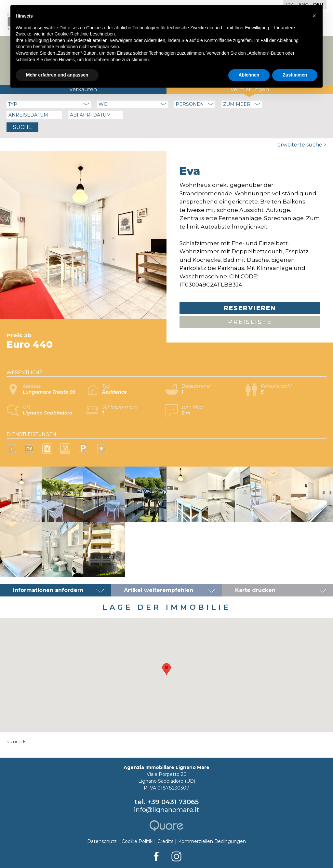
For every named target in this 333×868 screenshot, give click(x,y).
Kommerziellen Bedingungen (212, 841)
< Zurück (16, 742)
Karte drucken (255, 590)
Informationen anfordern (48, 590)
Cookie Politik (137, 841)
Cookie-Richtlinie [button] (72, 34)
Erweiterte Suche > (302, 145)
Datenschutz (102, 841)
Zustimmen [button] (295, 75)
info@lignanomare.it (166, 810)
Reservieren (250, 308)
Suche (22, 127)
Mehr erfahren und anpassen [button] (57, 75)
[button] (166, 669)
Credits (165, 841)
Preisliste (250, 322)
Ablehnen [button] (249, 75)
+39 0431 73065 (173, 802)
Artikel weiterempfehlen (159, 590)
